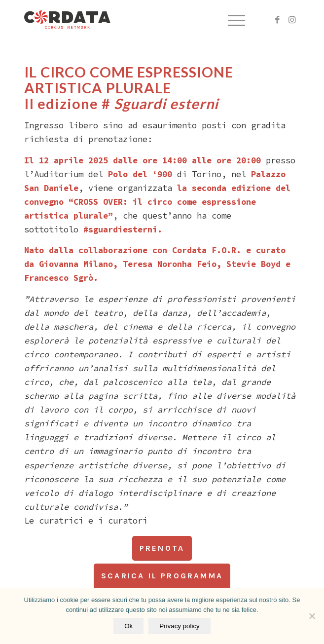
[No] (312, 616)
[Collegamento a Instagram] (292, 20)
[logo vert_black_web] (134, 20)
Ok (128, 626)
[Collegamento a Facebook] (278, 20)
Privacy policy (179, 626)
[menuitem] (232, 20)
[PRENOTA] (162, 548)
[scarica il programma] (162, 576)
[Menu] (232, 20)
